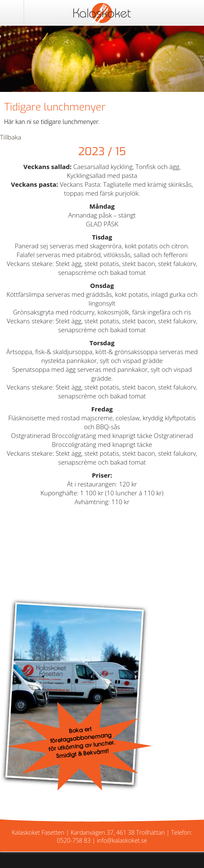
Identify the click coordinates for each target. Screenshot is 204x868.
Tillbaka (11, 137)
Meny (12, 13)
